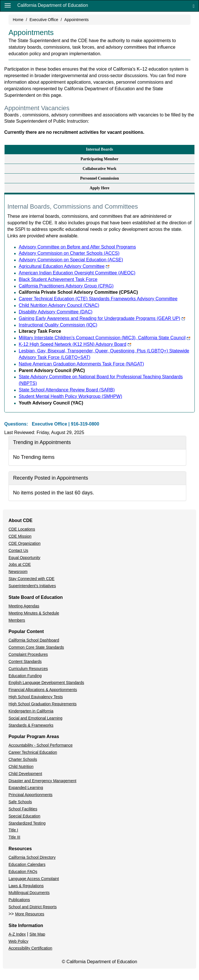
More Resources (30, 914)
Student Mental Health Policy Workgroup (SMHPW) (70, 396)
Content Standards (25, 661)
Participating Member (99, 159)
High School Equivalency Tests (36, 697)
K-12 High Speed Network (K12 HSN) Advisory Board (75, 344)
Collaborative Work (99, 169)
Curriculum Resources (28, 669)
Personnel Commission (99, 178)
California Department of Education (53, 5)
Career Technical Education (33, 752)
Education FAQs (23, 872)
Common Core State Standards (36, 647)
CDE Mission (20, 536)
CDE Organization (25, 543)
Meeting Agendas (24, 606)
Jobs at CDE (20, 564)
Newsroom (18, 572)
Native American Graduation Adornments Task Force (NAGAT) (81, 364)
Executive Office (44, 20)
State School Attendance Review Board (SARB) (67, 390)
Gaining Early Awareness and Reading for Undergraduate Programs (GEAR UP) (102, 318)
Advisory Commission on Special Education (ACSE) (71, 260)
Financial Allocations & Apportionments (43, 690)
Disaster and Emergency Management (42, 781)
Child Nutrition (21, 767)
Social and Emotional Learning (35, 718)
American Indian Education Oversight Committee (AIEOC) (77, 273)
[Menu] (8, 5)
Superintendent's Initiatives (32, 586)
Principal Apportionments (31, 795)
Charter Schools (23, 759)
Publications (19, 900)
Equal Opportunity (24, 558)
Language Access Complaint (34, 879)
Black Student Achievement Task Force (58, 279)
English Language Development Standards (46, 683)
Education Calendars (27, 864)
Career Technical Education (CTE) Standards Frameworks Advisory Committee (98, 299)
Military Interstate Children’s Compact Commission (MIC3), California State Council (104, 338)
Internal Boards (99, 149)
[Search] (194, 6)
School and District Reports (33, 907)
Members (17, 620)
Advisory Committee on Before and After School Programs (77, 247)
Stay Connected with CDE (32, 579)
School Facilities (23, 809)
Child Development (25, 774)
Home (18, 20)
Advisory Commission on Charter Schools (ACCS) (69, 253)
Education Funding (25, 676)
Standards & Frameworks (31, 725)
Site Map (37, 934)
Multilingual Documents (29, 893)
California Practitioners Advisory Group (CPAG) (66, 286)
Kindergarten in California (31, 711)
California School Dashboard (34, 640)
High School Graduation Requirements (43, 704)
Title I (13, 830)
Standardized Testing (27, 823)
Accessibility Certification (30, 948)
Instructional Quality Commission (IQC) (58, 325)
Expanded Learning (26, 788)
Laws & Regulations (26, 886)
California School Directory (32, 857)
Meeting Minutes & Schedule (34, 613)
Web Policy (18, 941)
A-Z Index (17, 934)
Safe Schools (20, 802)
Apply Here (99, 188)
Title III (14, 837)
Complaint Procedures (28, 654)
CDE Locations (22, 529)
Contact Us (18, 550)
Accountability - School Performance (41, 745)
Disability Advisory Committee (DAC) (56, 312)
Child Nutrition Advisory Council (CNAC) (59, 305)
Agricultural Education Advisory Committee (64, 266)
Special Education (24, 816)
